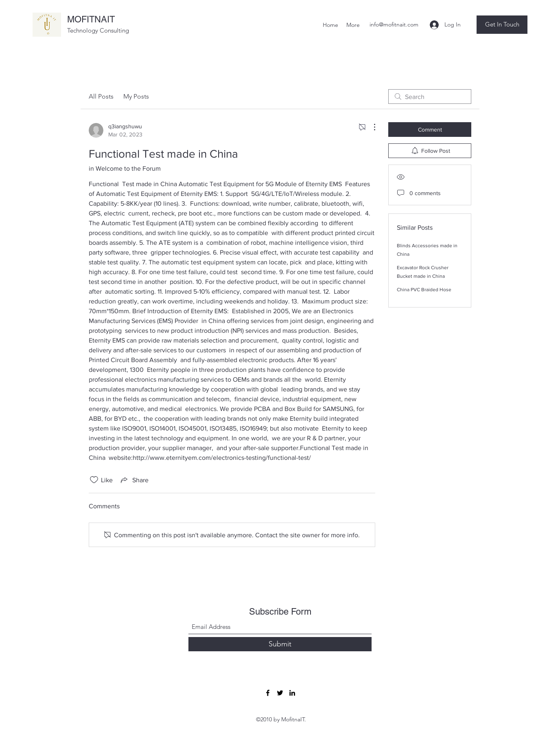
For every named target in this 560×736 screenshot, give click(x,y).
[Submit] (280, 644)
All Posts (101, 96)
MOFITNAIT (91, 19)
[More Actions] (370, 127)
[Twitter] (280, 693)
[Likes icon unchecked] (94, 480)
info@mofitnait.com (394, 24)
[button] (502, 25)
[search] (430, 97)
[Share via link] (134, 480)
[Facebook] (268, 693)
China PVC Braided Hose (424, 290)
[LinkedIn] (292, 693)
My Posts (136, 96)
